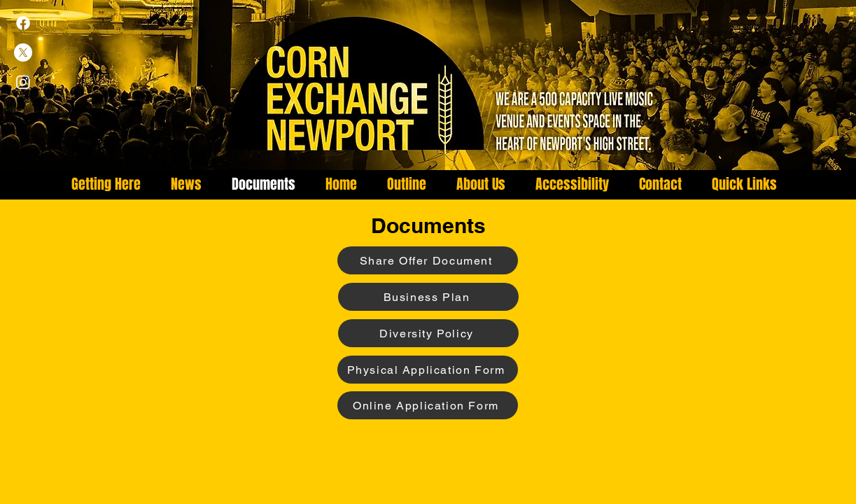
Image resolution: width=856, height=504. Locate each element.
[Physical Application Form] (428, 370)
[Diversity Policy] (428, 333)
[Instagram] (23, 82)
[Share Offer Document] (428, 260)
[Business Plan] (428, 297)
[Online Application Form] (428, 405)
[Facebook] (23, 23)
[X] (23, 52)
